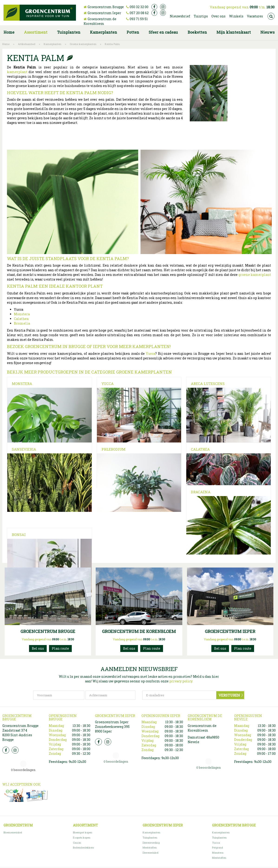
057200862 (220, 685)
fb (154, 7)
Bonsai (108, 532)
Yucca (150, 353)
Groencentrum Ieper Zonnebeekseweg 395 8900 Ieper (112, 764)
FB (6, 787)
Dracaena (22, 532)
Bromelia (22, 323)
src (271, 16)
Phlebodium (113, 458)
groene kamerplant (255, 275)
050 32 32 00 (139, 7)
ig (163, 7)
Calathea (21, 319)
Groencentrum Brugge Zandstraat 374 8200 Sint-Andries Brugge (20, 770)
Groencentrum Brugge (106, 7)
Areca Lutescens (208, 384)
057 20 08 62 (139, 13)
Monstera (22, 314)
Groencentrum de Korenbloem (100, 21)
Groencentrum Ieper (104, 13)
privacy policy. (181, 718)
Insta (15, 787)
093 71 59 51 (139, 19)
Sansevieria (24, 458)
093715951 (129, 685)
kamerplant (17, 72)
